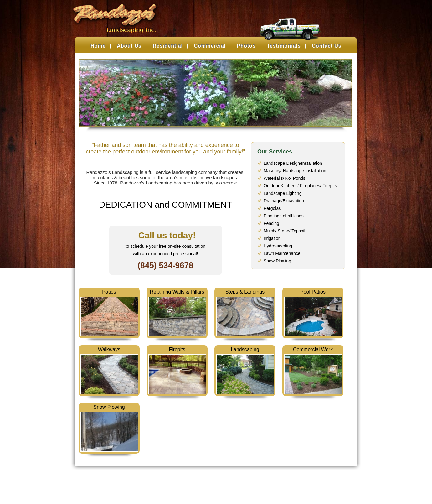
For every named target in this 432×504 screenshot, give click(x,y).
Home (98, 46)
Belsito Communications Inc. (226, 487)
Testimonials (284, 46)
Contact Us (327, 46)
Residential (168, 46)
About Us (129, 46)
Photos (246, 46)
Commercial (210, 46)
